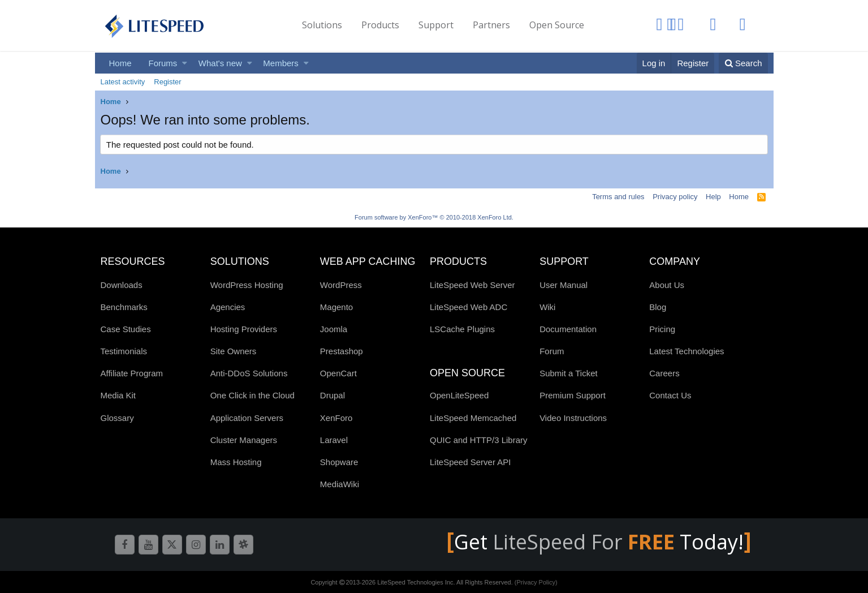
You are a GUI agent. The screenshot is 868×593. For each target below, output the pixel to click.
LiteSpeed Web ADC (468, 307)
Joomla (334, 329)
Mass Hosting (236, 462)
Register (167, 82)
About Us (667, 285)
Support (436, 25)
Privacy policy (675, 197)
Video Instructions (573, 418)
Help (713, 197)
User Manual (563, 285)
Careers (664, 373)
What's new (220, 63)
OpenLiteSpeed (459, 395)
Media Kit (118, 395)
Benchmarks (124, 307)
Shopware (339, 462)
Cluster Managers (244, 440)
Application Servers (247, 418)
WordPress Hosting (247, 285)
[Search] (743, 63)
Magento (336, 307)
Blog (658, 307)
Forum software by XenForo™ (434, 217)
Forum (552, 351)
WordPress (341, 285)
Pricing (662, 329)
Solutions (322, 25)
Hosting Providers (244, 329)
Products (380, 25)
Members (281, 63)
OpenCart (338, 373)
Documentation (568, 329)
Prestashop (342, 351)
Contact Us (670, 395)
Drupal (332, 395)
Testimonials (124, 351)
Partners (491, 25)
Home (120, 63)
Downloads (122, 285)
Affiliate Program (132, 373)
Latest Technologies (686, 351)
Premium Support (573, 395)
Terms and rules (618, 197)
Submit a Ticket (569, 373)
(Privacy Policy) (536, 582)
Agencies (228, 307)
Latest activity (123, 82)
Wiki (547, 307)
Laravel (334, 440)
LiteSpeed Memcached (473, 418)
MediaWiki (340, 484)
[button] (185, 63)
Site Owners (234, 351)
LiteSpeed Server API (470, 462)
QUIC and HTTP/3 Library (479, 440)
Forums (163, 63)
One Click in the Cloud (252, 395)
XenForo (336, 418)
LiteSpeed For (586, 542)
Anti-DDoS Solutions (249, 373)
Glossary (117, 418)
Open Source (557, 25)
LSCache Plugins (462, 329)
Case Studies (126, 329)
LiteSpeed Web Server (472, 285)
